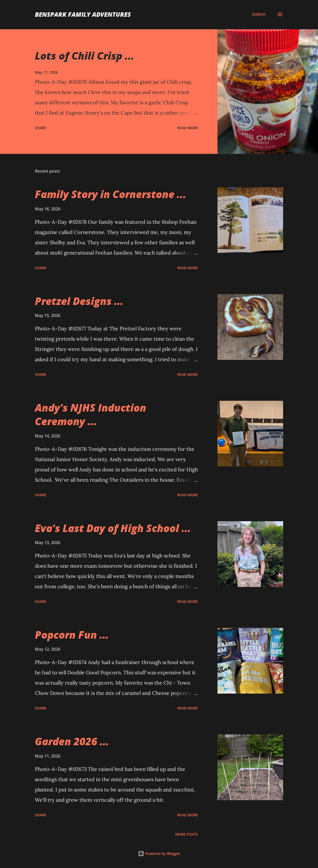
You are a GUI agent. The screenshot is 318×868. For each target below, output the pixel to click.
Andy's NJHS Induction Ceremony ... (91, 414)
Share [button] (41, 128)
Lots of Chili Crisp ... (85, 56)
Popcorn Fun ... (72, 635)
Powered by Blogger (159, 853)
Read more (188, 128)
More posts (187, 834)
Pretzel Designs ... (79, 301)
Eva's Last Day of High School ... (113, 528)
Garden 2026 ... (72, 741)
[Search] (259, 14)
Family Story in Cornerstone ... (111, 194)
